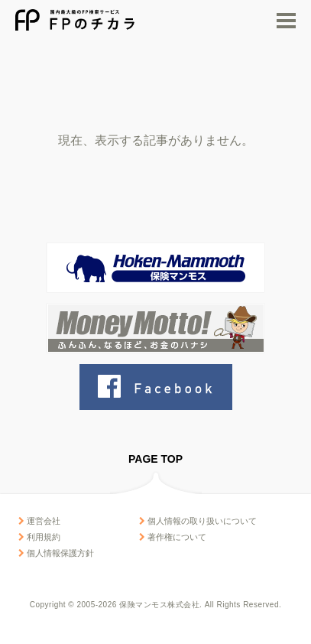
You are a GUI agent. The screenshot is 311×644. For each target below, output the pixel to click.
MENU (286, 21)
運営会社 (39, 521)
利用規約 (39, 537)
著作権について (173, 537)
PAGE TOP (155, 459)
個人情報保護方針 (56, 553)
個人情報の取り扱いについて (198, 521)
